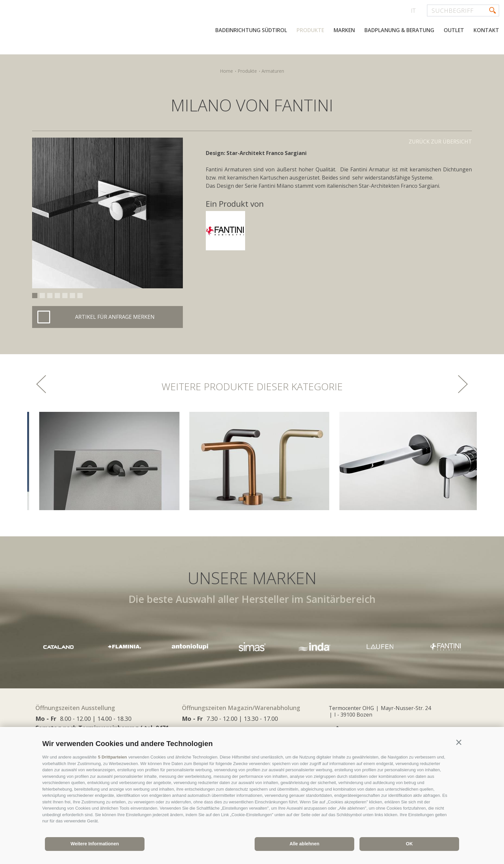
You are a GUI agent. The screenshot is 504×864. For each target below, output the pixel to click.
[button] (459, 742)
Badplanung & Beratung (399, 30)
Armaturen (273, 71)
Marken (344, 30)
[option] (107, 213)
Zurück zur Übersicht (440, 142)
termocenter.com (84, 30)
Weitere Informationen (95, 844)
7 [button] (80, 296)
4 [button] (57, 296)
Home (226, 71)
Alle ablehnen (304, 844)
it (413, 10)
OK (409, 844)
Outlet (454, 30)
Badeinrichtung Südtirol (251, 30)
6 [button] (72, 296)
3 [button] (50, 296)
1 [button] (35, 296)
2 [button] (42, 296)
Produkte (310, 30)
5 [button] (65, 296)
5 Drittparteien (112, 757)
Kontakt (486, 30)
